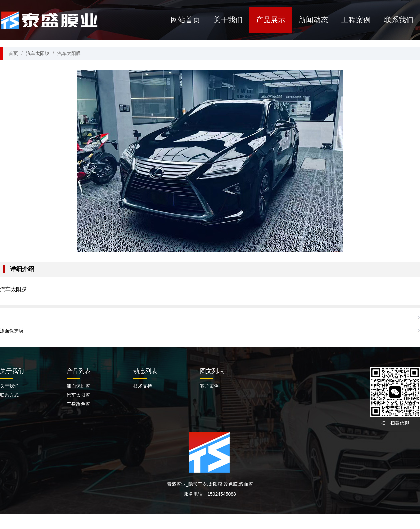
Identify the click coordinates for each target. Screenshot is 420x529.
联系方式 (9, 395)
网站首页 (185, 20)
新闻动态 (313, 20)
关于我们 (228, 20)
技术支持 (143, 386)
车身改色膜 (78, 404)
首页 (13, 53)
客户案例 (209, 386)
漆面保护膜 (12, 331)
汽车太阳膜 (38, 53)
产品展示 (271, 20)
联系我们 (399, 20)
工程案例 (356, 20)
